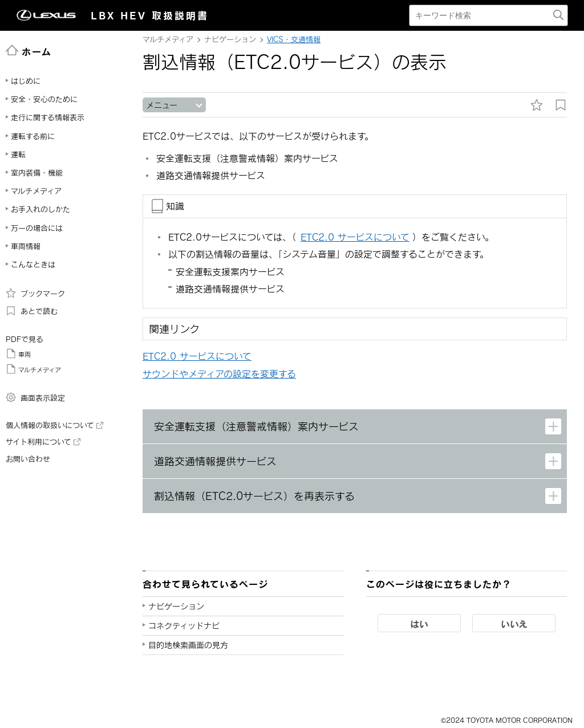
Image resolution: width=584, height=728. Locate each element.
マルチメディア (33, 369)
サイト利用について (43, 442)
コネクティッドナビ (184, 626)
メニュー (162, 105)
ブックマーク (35, 293)
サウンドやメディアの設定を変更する (219, 374)
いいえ (514, 624)
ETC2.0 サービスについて (197, 356)
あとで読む (32, 311)
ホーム (29, 51)
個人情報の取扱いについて (54, 425)
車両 (18, 353)
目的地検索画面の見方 (188, 645)
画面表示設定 (35, 397)
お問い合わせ (28, 459)
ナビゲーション (176, 606)
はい (419, 624)
